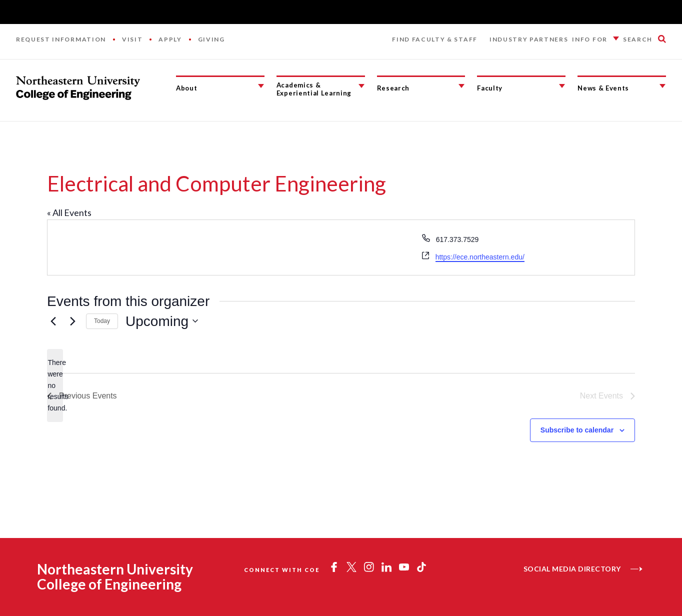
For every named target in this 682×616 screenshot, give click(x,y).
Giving (211, 39)
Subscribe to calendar (577, 430)
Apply (170, 39)
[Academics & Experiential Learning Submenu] (361, 86)
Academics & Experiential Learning (314, 89)
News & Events (603, 88)
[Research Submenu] (461, 86)
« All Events (69, 212)
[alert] (55, 385)
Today (102, 321)
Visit (132, 39)
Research (393, 88)
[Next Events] (72, 321)
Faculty (490, 88)
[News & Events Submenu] (662, 86)
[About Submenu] (261, 86)
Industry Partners (529, 39)
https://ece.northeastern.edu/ (480, 257)
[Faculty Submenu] (562, 86)
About (186, 88)
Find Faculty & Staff (435, 39)
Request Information (61, 39)
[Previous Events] (53, 321)
